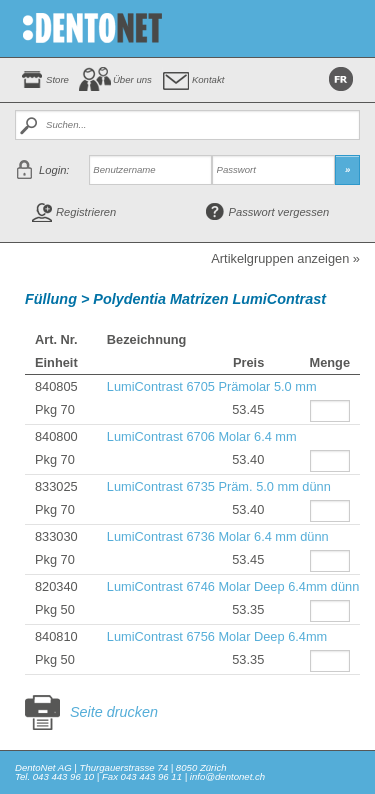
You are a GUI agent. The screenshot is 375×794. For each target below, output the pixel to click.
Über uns (132, 79)
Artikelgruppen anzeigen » (285, 259)
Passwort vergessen (279, 212)
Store (57, 79)
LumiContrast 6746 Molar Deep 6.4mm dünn (233, 586)
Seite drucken (114, 712)
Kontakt (208, 79)
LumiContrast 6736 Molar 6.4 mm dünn (218, 536)
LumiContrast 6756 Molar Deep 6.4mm (217, 636)
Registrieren (86, 212)
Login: (54, 170)
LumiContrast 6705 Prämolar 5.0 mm (212, 386)
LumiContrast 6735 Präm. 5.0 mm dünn (219, 486)
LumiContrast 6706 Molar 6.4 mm (202, 436)
